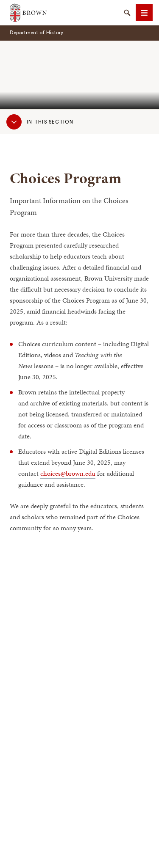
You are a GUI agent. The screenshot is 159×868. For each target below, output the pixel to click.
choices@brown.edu (68, 473)
